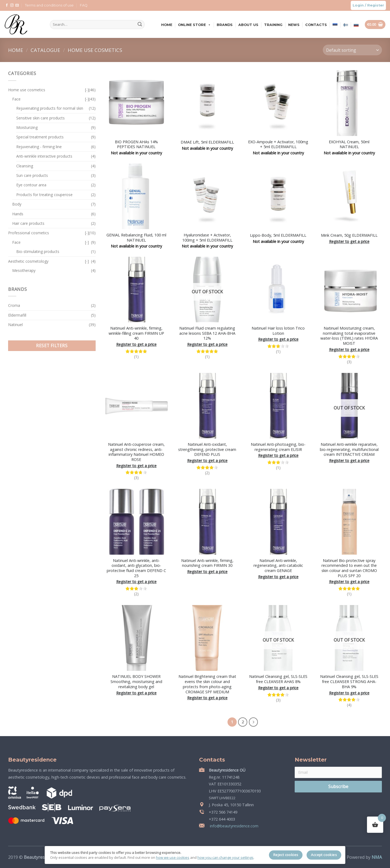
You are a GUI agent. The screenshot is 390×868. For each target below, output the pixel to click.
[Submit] (140, 25)
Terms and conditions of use (49, 5)
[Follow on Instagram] (12, 5)
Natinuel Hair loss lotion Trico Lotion (278, 331)
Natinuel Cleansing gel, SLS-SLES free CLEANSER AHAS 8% (278, 679)
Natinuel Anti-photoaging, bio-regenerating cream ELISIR (278, 447)
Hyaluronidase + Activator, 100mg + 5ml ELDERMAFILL (207, 238)
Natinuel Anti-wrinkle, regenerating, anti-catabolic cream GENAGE (278, 566)
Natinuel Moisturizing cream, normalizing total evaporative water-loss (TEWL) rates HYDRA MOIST (349, 336)
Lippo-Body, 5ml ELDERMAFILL (278, 235)
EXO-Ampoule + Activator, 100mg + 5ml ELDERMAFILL (278, 144)
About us (248, 25)
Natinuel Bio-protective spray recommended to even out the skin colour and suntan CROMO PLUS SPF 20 (349, 568)
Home (167, 25)
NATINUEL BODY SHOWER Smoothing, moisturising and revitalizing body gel (136, 682)
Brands (225, 25)
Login (358, 5)
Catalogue (46, 50)
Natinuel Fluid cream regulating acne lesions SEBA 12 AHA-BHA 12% (207, 333)
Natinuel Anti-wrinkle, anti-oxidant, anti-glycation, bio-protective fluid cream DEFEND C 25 (136, 568)
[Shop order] (352, 50)
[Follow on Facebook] (7, 5)
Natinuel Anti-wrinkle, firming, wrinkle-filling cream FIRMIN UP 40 (136, 333)
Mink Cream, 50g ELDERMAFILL (349, 235)
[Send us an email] (17, 5)
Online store (194, 25)
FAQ (84, 5)
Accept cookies (324, 855)
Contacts (316, 25)
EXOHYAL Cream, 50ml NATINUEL (349, 144)
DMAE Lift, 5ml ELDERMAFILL (207, 142)
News (294, 25)
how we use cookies (173, 857)
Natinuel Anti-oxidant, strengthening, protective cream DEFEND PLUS (207, 449)
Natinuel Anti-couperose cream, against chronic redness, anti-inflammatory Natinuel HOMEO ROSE (136, 452)
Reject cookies (286, 855)
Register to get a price (349, 242)
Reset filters (52, 346)
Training (273, 25)
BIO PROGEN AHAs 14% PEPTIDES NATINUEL (136, 144)
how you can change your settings (225, 857)
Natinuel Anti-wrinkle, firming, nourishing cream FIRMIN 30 (207, 563)
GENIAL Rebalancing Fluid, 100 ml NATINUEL (136, 238)
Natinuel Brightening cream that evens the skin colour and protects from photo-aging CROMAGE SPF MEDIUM (207, 684)
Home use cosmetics (95, 50)
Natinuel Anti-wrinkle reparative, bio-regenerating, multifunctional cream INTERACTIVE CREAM (349, 449)
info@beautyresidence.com (234, 826)
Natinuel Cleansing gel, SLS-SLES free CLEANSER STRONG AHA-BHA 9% (349, 682)
